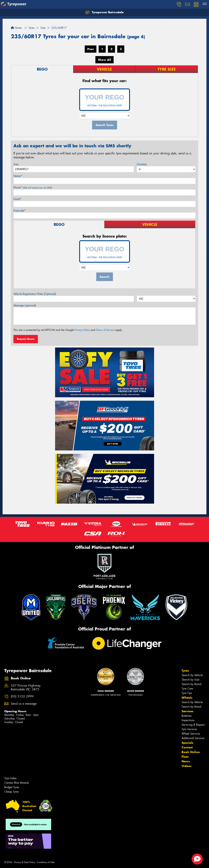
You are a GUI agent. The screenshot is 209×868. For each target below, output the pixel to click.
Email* (17, 199)
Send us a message (24, 704)
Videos (187, 766)
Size (16, 164)
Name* (18, 176)
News (186, 761)
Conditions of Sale (46, 862)
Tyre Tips (187, 693)
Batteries (187, 716)
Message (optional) (25, 305)
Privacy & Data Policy (25, 862)
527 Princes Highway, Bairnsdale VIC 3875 (26, 688)
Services (187, 711)
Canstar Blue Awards (17, 783)
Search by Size (190, 680)
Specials (187, 743)
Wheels (187, 698)
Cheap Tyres (12, 792)
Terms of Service (105, 330)
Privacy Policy (82, 330)
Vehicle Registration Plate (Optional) (35, 294)
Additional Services (193, 738)
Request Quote (26, 339)
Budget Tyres (12, 787)
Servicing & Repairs (193, 725)
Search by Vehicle (192, 675)
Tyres (185, 671)
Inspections (188, 720)
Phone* (33, 188)
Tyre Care (187, 689)
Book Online (191, 752)
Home (16, 28)
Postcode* (19, 211)
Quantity (142, 164)
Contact (187, 747)
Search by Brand (191, 684)
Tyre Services (189, 729)
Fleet (185, 757)
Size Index (10, 778)
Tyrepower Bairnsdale (104, 12)
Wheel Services (191, 734)
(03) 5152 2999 (22, 696)
